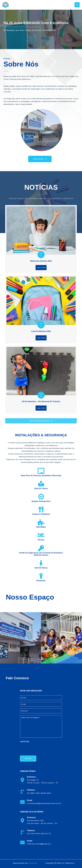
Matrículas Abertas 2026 (41, 261)
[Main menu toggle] (77, 5)
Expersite (33, 863)
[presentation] (38, 748)
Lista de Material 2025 (41, 331)
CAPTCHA (25, 742)
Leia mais (42, 267)
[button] (40, 159)
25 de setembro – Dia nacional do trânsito (41, 401)
